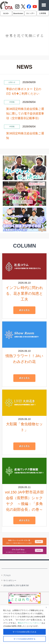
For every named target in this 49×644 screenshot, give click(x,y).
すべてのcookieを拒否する (24, 639)
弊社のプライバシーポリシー (30, 623)
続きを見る (24, 310)
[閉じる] (46, 607)
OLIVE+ (6, 13)
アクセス (7, 575)
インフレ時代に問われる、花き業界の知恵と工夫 (24, 293)
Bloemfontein (18, 13)
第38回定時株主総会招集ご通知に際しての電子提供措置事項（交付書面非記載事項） (25, 113)
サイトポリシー (10, 580)
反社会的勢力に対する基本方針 (16, 585)
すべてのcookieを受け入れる (24, 632)
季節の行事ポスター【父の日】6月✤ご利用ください (24, 91)
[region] (24, 625)
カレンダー (30, 13)
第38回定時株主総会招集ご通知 (25, 136)
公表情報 (43, 13)
